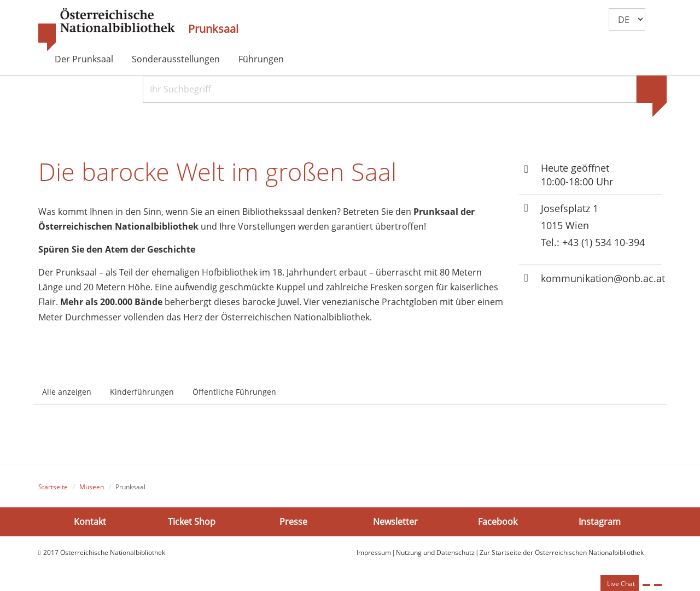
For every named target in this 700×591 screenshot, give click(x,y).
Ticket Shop (192, 522)
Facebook (498, 522)
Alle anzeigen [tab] (67, 392)
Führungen (261, 59)
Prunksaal (213, 29)
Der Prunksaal (84, 59)
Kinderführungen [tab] (142, 392)
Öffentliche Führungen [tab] (234, 392)
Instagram (600, 522)
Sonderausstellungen (176, 59)
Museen (92, 487)
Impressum (374, 552)
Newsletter (395, 522)
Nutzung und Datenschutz (435, 552)
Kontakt (90, 522)
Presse (293, 522)
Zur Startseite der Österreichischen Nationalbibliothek (562, 552)
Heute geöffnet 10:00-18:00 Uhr (577, 175)
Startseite (53, 487)
